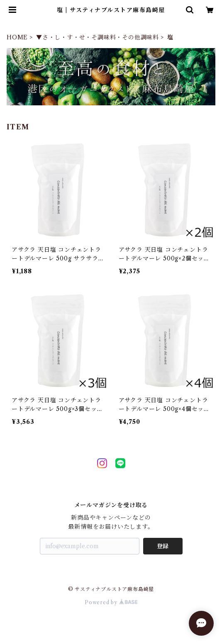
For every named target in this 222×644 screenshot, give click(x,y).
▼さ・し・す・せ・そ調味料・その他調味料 (98, 37)
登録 (163, 546)
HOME (17, 37)
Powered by (111, 602)
